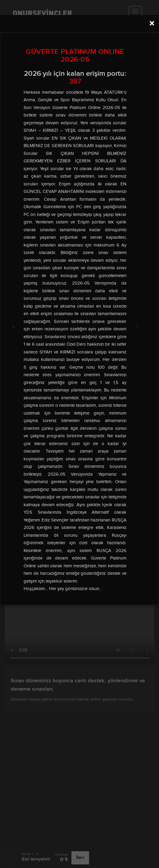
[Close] (152, 23)
